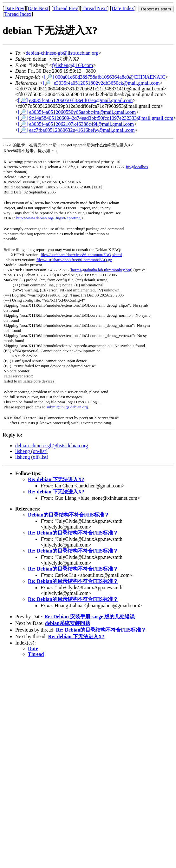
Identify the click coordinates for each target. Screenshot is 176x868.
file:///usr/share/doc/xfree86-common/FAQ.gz (74, 260)
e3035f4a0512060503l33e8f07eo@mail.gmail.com (81, 100)
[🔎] (49, 77)
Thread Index (18, 14)
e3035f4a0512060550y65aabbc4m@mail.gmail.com (82, 112)
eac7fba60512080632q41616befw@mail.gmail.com (82, 130)
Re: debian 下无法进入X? (56, 479)
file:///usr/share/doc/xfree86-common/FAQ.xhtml (81, 255)
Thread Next (94, 8)
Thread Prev (65, 8)
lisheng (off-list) (32, 457)
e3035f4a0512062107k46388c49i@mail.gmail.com (81, 124)
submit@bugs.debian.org (67, 407)
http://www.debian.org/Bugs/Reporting (48, 218)
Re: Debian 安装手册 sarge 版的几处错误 (90, 617)
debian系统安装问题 (68, 623)
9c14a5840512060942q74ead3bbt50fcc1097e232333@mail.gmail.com (101, 118)
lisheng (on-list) (31, 451)
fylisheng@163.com (73, 65)
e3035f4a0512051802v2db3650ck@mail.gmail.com (107, 83)
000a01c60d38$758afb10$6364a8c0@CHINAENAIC (110, 77)
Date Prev (14, 8)
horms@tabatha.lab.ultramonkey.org (101, 270)
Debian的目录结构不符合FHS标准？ (68, 515)
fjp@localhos (137, 167)
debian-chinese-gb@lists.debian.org (62, 53)
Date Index (123, 8)
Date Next (38, 8)
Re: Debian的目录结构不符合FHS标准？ (73, 533)
